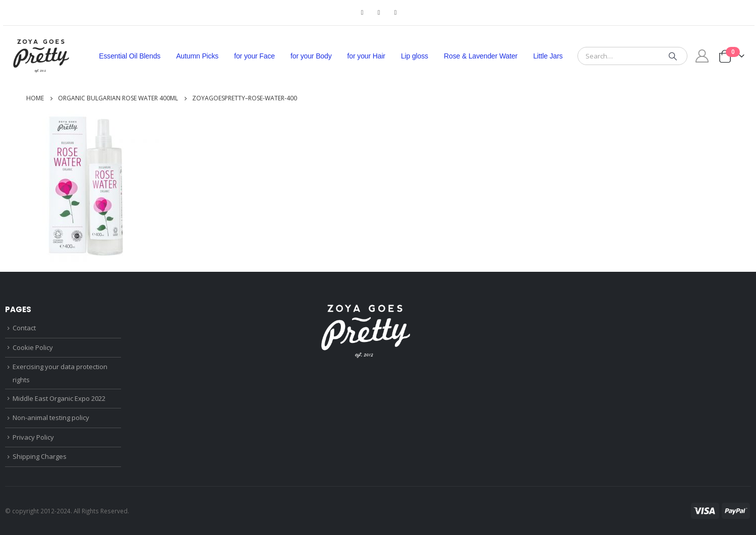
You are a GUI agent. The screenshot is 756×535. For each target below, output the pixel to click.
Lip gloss (415, 56)
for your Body (311, 56)
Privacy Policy (33, 437)
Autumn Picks (197, 56)
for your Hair (366, 56)
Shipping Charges (40, 456)
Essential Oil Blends (130, 56)
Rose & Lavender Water (481, 56)
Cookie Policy (33, 347)
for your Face (254, 56)
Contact (24, 328)
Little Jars (548, 56)
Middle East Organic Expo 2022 (59, 398)
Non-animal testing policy (51, 418)
